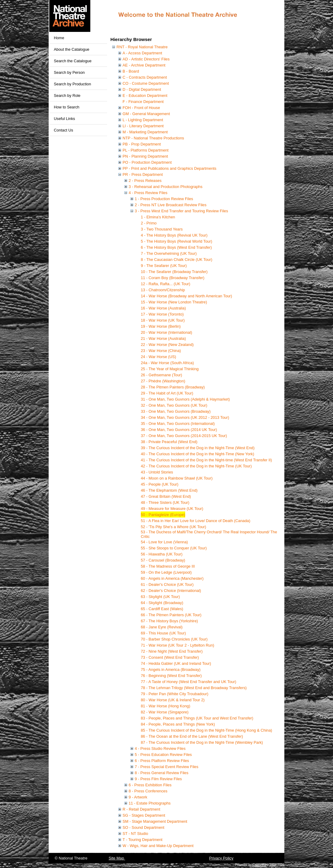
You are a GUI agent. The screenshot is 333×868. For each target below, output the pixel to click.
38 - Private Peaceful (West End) (169, 442)
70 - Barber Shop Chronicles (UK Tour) (174, 639)
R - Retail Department (141, 809)
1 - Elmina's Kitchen (158, 217)
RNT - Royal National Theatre (142, 47)
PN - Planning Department (145, 156)
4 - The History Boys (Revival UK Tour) (174, 235)
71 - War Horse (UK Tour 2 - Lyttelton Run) (177, 645)
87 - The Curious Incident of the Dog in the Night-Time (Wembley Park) (202, 742)
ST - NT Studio (135, 834)
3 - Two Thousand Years (162, 229)
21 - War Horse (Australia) (163, 338)
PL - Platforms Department (146, 150)
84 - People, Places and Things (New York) (178, 724)
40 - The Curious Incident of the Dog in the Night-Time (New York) (198, 454)
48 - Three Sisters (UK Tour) (165, 502)
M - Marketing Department (145, 132)
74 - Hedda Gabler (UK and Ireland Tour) (176, 663)
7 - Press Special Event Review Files (167, 767)
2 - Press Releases (145, 181)
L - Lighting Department (143, 120)
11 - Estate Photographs (150, 803)
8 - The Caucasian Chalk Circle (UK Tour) (177, 260)
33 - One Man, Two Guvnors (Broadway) (176, 411)
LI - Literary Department (143, 126)
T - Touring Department (142, 840)
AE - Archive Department (144, 65)
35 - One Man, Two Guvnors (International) (178, 424)
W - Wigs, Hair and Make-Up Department (158, 846)
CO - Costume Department (146, 83)
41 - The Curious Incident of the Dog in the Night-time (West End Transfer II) (206, 460)
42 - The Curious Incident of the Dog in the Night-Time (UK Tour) (196, 466)
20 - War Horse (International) (167, 332)
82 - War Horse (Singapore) (165, 712)
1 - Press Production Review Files (164, 199)
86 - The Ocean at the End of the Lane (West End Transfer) (192, 736)
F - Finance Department (143, 102)
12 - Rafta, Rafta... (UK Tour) (166, 284)
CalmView (259, 865)
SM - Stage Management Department (155, 821)
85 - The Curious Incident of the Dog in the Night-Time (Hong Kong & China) (206, 730)
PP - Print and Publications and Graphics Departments (169, 168)
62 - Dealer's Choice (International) (171, 591)
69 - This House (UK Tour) (163, 633)
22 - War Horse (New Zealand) (167, 345)
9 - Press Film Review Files (158, 779)
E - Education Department (145, 96)
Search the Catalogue (73, 61)
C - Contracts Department (145, 77)
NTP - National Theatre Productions (153, 138)
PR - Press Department (143, 174)
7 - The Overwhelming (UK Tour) (169, 253)
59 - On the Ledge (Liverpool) (166, 572)
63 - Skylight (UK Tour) (160, 597)
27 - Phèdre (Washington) (163, 381)
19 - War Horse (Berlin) (161, 326)
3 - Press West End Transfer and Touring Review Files (181, 211)
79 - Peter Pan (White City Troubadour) (175, 694)
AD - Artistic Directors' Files (146, 59)
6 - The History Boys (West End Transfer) (176, 247)
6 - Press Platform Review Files (162, 761)
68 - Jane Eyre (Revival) (162, 627)
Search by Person (69, 72)
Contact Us (63, 130)
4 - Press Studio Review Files (160, 748)
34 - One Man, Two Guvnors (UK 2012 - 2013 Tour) (185, 417)
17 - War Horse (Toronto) (162, 314)
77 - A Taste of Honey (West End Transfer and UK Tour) (189, 682)
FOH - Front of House (141, 108)
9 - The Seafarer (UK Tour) (164, 266)
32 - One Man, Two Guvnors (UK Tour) (174, 405)
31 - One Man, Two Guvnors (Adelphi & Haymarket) (185, 399)
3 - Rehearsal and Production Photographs (166, 187)
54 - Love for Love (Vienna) (164, 542)
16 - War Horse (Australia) (163, 308)
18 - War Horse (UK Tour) (163, 320)
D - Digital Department (142, 89)
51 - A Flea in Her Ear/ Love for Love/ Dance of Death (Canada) (196, 521)
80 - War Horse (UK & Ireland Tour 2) (173, 700)
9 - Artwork (138, 797)
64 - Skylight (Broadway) (162, 603)
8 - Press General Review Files (161, 773)
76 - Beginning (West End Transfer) (171, 676)
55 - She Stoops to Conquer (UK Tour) (174, 548)
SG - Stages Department (144, 815)
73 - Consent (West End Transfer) (170, 657)
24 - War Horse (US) (158, 357)
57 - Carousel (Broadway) (163, 560)
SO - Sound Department (143, 827)
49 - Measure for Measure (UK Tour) (172, 509)
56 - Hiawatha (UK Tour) (162, 554)
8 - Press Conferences (148, 791)
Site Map (117, 858)
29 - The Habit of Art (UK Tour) (167, 393)
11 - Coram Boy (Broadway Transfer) (173, 278)
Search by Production (72, 84)
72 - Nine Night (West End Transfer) (172, 651)
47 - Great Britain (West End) (166, 496)
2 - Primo (149, 223)
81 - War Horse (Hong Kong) (165, 706)
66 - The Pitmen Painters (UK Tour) (171, 615)
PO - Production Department (147, 162)
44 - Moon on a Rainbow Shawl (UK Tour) (177, 478)
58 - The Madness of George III (168, 566)
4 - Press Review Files (148, 193)
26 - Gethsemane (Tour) (161, 375)
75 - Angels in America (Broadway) (171, 670)
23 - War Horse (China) (161, 351)
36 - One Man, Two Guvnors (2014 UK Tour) (179, 430)
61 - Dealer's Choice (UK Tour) (167, 584)
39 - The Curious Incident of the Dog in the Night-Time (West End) (198, 448)
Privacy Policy (221, 858)
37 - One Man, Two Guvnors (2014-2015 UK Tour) (184, 436)
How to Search (67, 107)
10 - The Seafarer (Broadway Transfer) (174, 272)
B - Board (131, 71)
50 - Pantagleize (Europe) (163, 515)
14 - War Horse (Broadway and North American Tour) (186, 296)
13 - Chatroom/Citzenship (163, 290)
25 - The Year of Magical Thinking (170, 369)
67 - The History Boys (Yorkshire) (169, 621)
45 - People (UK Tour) (160, 484)
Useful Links (64, 119)
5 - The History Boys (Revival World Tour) (177, 241)
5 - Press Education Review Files (163, 755)
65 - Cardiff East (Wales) (162, 609)
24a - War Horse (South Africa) (167, 363)
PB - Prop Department (142, 144)
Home (59, 38)
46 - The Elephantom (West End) (169, 490)
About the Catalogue (72, 49)
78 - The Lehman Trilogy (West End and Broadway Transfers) (194, 688)
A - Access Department (142, 53)
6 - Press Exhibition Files (150, 785)
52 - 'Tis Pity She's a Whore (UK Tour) (173, 527)
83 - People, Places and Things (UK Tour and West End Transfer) (197, 718)
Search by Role (67, 96)
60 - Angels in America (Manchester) (172, 578)
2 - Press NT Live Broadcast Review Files (171, 205)
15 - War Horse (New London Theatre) (174, 302)
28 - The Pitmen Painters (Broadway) (173, 387)
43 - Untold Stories (157, 472)
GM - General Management (146, 114)
